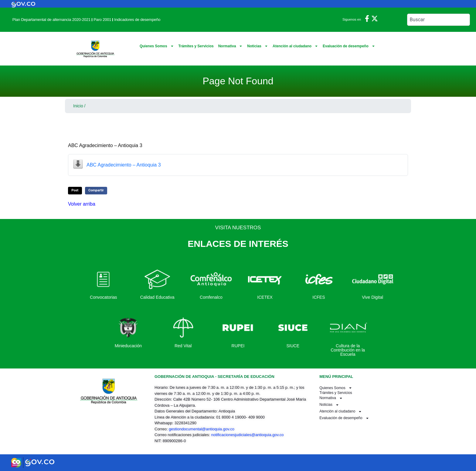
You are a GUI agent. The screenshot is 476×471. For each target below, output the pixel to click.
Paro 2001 (102, 20)
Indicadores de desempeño (137, 20)
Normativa (231, 46)
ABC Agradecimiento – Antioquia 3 (124, 165)
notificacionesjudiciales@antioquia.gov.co (247, 435)
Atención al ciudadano (295, 46)
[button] (75, 191)
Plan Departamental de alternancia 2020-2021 (51, 20)
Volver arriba (82, 204)
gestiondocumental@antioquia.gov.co (202, 429)
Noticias (258, 46)
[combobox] (439, 20)
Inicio (78, 106)
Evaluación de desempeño (349, 46)
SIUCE (293, 346)
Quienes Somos (157, 46)
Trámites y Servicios (196, 46)
